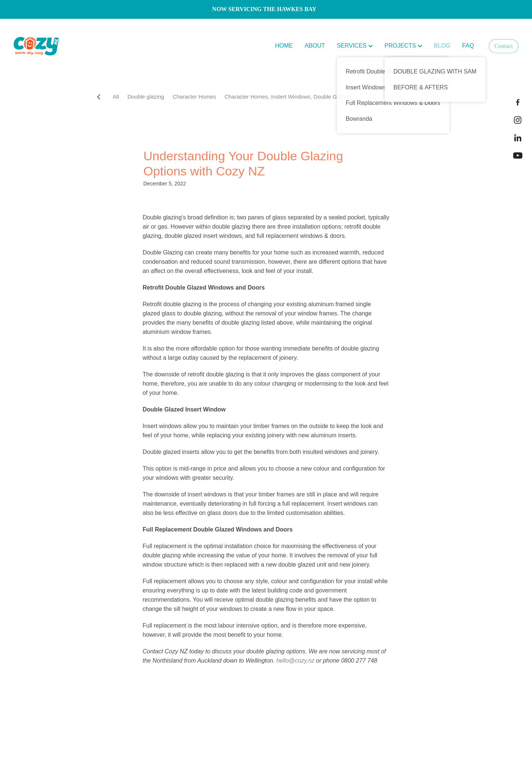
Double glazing (146, 97)
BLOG (442, 46)
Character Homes (194, 97)
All (116, 97)
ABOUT (315, 46)
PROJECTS (403, 46)
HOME (284, 46)
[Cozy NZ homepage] (64, 46)
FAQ (468, 46)
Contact (504, 46)
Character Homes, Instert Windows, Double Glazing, (289, 97)
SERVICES (355, 46)
